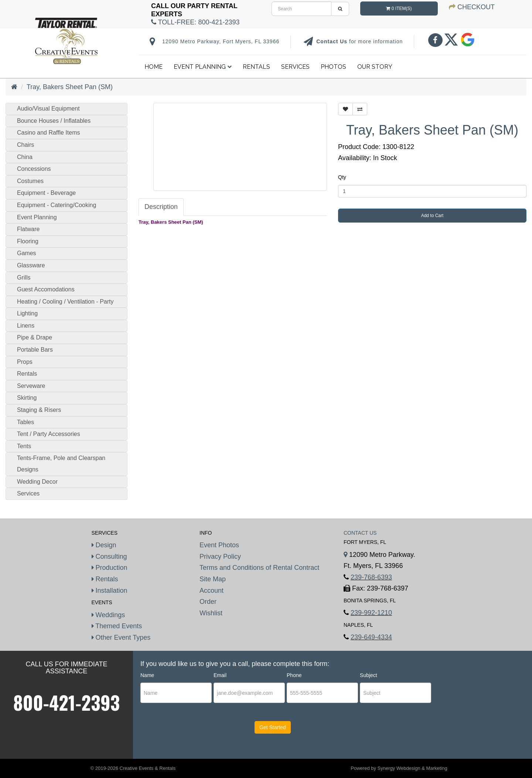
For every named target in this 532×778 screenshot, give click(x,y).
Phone (294, 675)
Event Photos (219, 545)
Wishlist (211, 613)
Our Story (375, 67)
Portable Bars (35, 350)
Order (208, 602)
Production (110, 568)
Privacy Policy (220, 557)
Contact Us (333, 41)
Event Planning (203, 67)
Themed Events (117, 626)
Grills (24, 278)
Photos (333, 67)
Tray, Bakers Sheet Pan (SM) (70, 87)
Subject (369, 675)
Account (212, 591)
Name (147, 675)
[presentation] (185, 734)
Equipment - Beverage (46, 193)
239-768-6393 (371, 577)
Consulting (109, 557)
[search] (301, 9)
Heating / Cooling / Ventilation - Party (65, 302)
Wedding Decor (37, 482)
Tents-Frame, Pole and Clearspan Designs (61, 464)
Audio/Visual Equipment (48, 109)
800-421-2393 (67, 702)
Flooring (28, 241)
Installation (110, 591)
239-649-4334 (371, 637)
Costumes (30, 181)
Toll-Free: (195, 22)
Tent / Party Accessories (49, 434)
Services (295, 67)
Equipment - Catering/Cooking (57, 205)
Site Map (213, 579)
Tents (24, 446)
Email (220, 675)
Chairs (25, 145)
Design (104, 545)
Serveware (31, 386)
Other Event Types (121, 637)
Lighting (27, 313)
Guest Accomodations (46, 289)
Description (161, 207)
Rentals (256, 67)
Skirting (27, 398)
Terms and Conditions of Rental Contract (259, 568)
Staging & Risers (39, 410)
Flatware (28, 229)
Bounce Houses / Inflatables (54, 121)
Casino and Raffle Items (48, 133)
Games (27, 253)
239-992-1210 (371, 613)
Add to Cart (432, 216)
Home (154, 67)
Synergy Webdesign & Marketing (412, 768)
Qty (342, 177)
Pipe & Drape (35, 337)
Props (25, 362)
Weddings (108, 615)
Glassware (31, 265)
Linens (26, 326)
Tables (25, 422)
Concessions (34, 169)
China (25, 157)
